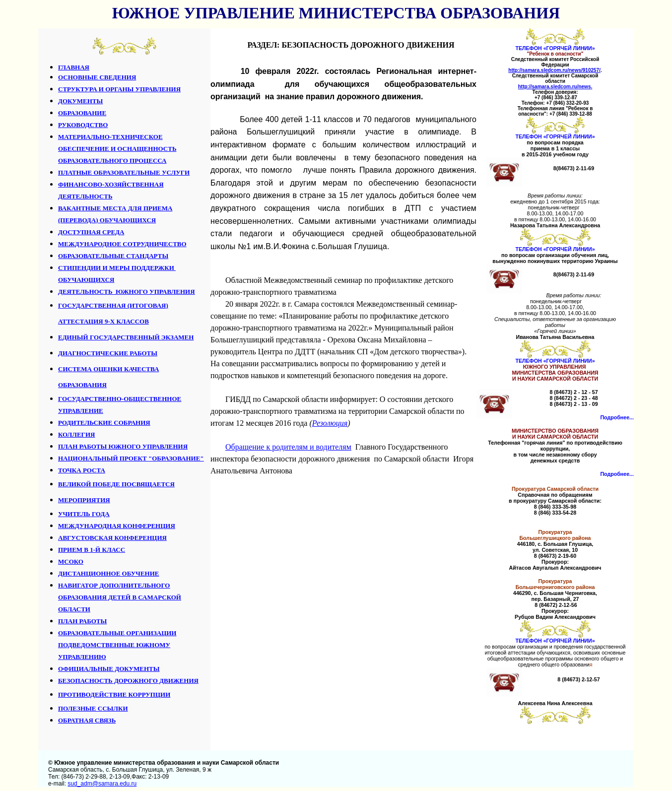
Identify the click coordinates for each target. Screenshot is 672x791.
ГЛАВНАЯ (74, 67)
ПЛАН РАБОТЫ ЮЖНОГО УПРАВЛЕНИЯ (123, 446)
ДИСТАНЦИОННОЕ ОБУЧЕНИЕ (108, 573)
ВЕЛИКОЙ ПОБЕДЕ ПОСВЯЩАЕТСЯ (116, 484)
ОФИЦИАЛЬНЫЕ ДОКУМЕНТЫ (109, 669)
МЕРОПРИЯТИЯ (84, 500)
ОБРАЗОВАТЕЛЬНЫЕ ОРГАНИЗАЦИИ (117, 633)
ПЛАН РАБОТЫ (82, 621)
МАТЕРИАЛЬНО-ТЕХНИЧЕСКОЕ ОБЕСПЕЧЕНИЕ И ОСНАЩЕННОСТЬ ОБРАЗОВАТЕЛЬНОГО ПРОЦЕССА (117, 149)
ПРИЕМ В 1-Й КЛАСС (92, 550)
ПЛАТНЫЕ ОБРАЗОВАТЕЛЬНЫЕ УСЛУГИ (124, 172)
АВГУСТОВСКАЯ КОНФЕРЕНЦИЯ (112, 538)
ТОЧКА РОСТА (82, 470)
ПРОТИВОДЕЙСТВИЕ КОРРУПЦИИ (114, 694)
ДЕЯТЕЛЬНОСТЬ (127, 292)
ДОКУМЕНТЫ (80, 101)
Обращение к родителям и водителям (288, 447)
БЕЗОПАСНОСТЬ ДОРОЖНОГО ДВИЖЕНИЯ (128, 681)
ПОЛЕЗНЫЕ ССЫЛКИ (93, 708)
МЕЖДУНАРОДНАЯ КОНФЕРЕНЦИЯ (117, 526)
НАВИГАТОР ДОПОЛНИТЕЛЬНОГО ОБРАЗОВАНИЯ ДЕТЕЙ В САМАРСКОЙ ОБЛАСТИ (120, 597)
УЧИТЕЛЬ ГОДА (84, 514)
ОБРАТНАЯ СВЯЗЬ (87, 720)
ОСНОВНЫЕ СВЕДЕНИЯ (97, 77)
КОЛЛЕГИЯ (76, 434)
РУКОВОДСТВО (83, 125)
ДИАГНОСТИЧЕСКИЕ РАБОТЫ (108, 353)
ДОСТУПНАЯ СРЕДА (91, 232)
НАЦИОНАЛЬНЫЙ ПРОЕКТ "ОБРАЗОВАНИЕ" (131, 458)
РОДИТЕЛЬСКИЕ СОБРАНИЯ (104, 423)
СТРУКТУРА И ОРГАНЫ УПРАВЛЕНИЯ (119, 89)
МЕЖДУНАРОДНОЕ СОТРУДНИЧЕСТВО (122, 244)
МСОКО (71, 561)
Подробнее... (617, 417)
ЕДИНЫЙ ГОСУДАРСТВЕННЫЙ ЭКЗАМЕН (126, 337)
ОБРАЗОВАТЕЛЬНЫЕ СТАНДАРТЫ (113, 256)
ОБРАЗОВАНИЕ (82, 113)
